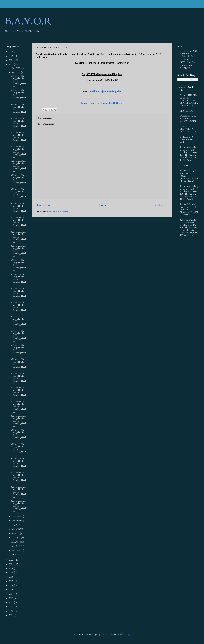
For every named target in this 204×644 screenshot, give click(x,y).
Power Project (186, 165)
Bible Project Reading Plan (107, 91)
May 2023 (16, 538)
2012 (11, 602)
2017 (11, 581)
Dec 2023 (16, 68)
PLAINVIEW (107, 634)
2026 (11, 52)
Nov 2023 (16, 73)
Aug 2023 (16, 525)
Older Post (162, 205)
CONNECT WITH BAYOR (187, 61)
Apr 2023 (16, 542)
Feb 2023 (16, 550)
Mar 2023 (16, 546)
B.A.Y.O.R (28, 21)
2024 (11, 60)
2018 (11, 577)
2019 (11, 573)
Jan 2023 (16, 555)
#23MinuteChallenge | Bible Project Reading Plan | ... (18, 81)
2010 (11, 611)
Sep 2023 (16, 521)
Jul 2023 (15, 529)
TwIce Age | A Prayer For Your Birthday (187, 139)
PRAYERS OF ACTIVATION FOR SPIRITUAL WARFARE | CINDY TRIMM (188, 116)
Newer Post (43, 205)
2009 (11, 615)
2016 (11, 586)
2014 (11, 594)
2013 (11, 598)
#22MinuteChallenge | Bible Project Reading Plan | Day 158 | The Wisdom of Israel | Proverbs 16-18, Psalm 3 (189, 193)
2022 (11, 560)
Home (103, 205)
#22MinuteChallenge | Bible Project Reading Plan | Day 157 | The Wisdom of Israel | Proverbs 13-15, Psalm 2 (189, 154)
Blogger (129, 634)
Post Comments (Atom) (57, 212)
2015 (11, 590)
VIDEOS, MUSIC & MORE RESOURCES (188, 54)
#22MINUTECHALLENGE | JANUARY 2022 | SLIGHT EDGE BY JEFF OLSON (189, 100)
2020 (11, 568)
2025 (11, 56)
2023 (11, 64)
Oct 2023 (16, 516)
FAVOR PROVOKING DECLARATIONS (189, 129)
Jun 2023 (16, 533)
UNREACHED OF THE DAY (189, 67)
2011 (11, 607)
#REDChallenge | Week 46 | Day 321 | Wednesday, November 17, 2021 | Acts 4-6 (189, 209)
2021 (11, 564)
